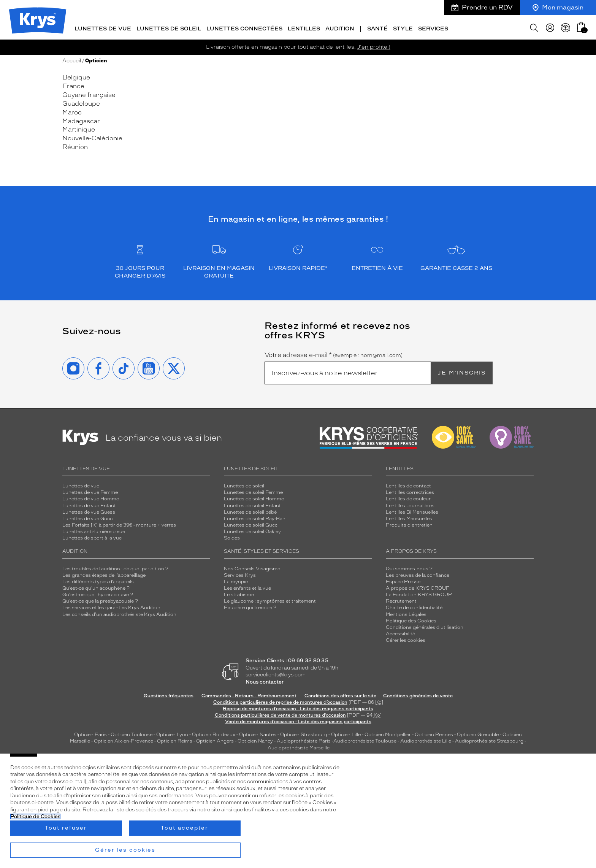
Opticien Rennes (434, 733)
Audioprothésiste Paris (304, 739)
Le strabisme (239, 593)
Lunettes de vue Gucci (88, 517)
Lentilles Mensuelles (409, 517)
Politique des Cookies (411, 619)
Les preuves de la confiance (418, 573)
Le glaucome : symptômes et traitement (270, 600)
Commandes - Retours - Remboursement (249, 694)
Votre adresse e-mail (334, 354)
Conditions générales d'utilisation (425, 625)
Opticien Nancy (255, 739)
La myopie (236, 580)
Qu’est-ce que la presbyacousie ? (100, 600)
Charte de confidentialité (414, 606)
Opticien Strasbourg (304, 733)
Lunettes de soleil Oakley (252, 530)
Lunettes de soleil (169, 28)
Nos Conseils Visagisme (252, 567)
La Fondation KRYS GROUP (419, 593)
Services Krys (240, 573)
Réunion (75, 145)
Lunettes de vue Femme (90, 491)
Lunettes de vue (103, 28)
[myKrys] (550, 27)
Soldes (232, 536)
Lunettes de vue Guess (89, 510)
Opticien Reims (175, 739)
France (73, 85)
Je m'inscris (462, 371)
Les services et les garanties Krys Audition (111, 606)
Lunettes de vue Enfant (89, 504)
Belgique (76, 76)
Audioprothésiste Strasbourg (489, 739)
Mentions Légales (406, 613)
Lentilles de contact (408, 484)
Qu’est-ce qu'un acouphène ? (96, 587)
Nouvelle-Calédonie (92, 137)
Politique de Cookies (35, 816)
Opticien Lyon (172, 733)
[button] (581, 26)
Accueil (72, 59)
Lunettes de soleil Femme (253, 491)
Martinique (79, 128)
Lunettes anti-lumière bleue (94, 530)
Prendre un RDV (482, 7)
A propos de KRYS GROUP (418, 587)
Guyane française (89, 93)
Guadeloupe (81, 102)
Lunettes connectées (244, 28)
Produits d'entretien (409, 524)
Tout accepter (185, 828)
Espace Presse (403, 580)
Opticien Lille (346, 733)
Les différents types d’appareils (98, 580)
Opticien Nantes (258, 733)
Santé (377, 28)
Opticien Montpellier (388, 733)
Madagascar (81, 119)
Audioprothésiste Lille (426, 739)
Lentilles (304, 28)
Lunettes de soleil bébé (250, 510)
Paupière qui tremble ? (250, 606)
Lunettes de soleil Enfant (252, 504)
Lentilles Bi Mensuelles (412, 510)
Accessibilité (400, 632)
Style (403, 28)
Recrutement (401, 600)
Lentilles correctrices (410, 491)
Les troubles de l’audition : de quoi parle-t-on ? (115, 567)
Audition (340, 28)
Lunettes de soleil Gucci (251, 524)
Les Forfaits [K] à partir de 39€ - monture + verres (119, 524)
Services (433, 28)
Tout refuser (66, 828)
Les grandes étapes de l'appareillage (104, 573)
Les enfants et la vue (247, 587)
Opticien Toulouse (132, 733)
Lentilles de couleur (408, 497)
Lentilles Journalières (410, 504)
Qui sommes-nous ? (409, 567)
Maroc (72, 110)
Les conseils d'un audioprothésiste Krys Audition (119, 613)
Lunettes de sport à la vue (92, 536)
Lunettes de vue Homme (91, 497)
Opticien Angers (215, 739)
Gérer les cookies (406, 639)
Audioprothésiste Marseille (299, 746)
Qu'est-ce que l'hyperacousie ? (98, 593)
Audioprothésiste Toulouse (365, 739)
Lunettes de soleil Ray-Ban (255, 517)
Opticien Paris (90, 733)
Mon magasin (558, 7)
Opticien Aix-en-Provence (124, 739)
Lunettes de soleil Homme (254, 497)
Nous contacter (265, 680)
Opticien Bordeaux (214, 733)
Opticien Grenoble (478, 733)
